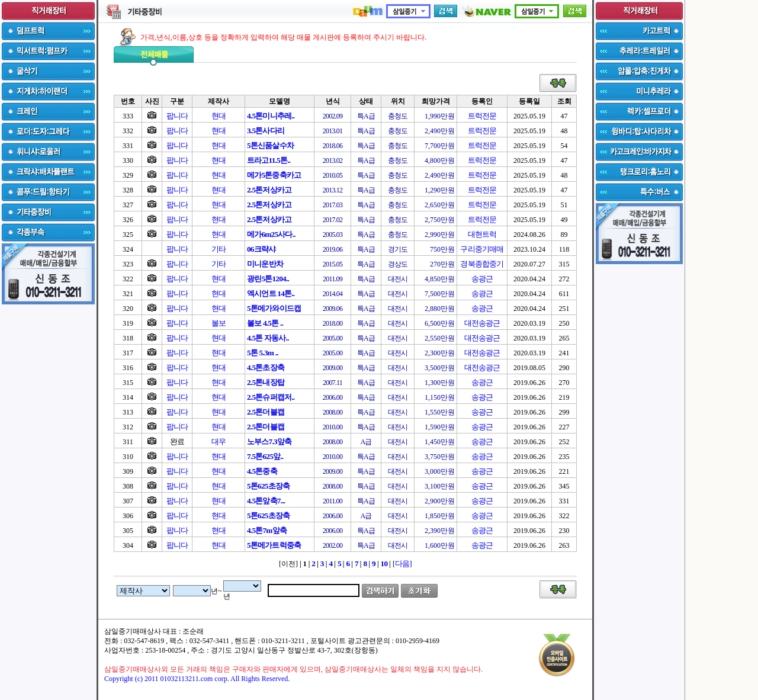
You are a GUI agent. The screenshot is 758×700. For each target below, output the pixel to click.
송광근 (482, 279)
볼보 (219, 323)
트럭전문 (482, 116)
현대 (219, 116)
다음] (403, 563)
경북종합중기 (482, 264)
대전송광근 (482, 323)
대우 (219, 441)
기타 (219, 249)
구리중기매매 (482, 249)
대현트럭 (482, 234)
